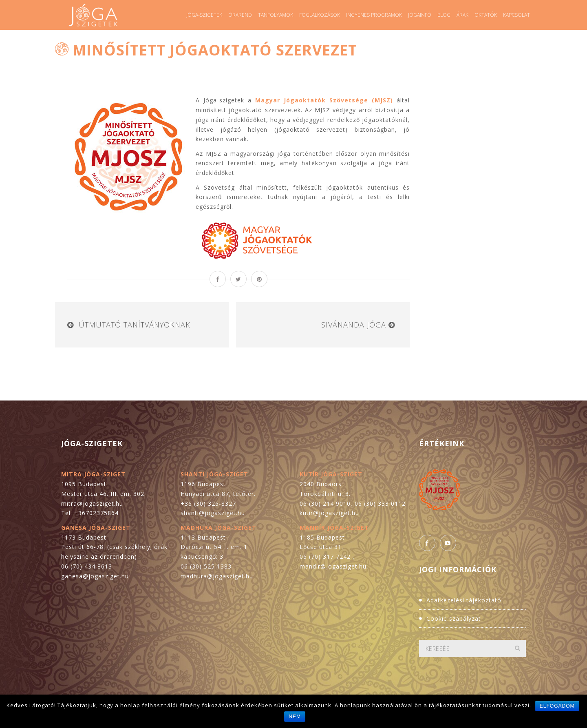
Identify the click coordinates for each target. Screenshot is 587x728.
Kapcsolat (516, 15)
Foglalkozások (320, 15)
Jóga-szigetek (204, 15)
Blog (444, 15)
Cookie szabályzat (454, 618)
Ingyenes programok (374, 15)
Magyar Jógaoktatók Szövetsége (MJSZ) (324, 100)
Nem (295, 717)
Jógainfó (420, 15)
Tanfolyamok (276, 15)
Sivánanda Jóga (354, 325)
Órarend (240, 15)
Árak (462, 15)
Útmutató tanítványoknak (135, 325)
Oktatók (486, 15)
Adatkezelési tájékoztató (464, 600)
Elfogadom (557, 706)
